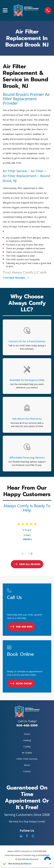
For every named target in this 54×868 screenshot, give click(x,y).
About (27, 765)
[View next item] (30, 554)
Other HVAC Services (27, 759)
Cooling (27, 746)
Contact (27, 771)
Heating (27, 740)
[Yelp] (33, 836)
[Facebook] (27, 836)
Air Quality (27, 753)
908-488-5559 (27, 726)
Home (27, 734)
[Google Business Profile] (21, 836)
